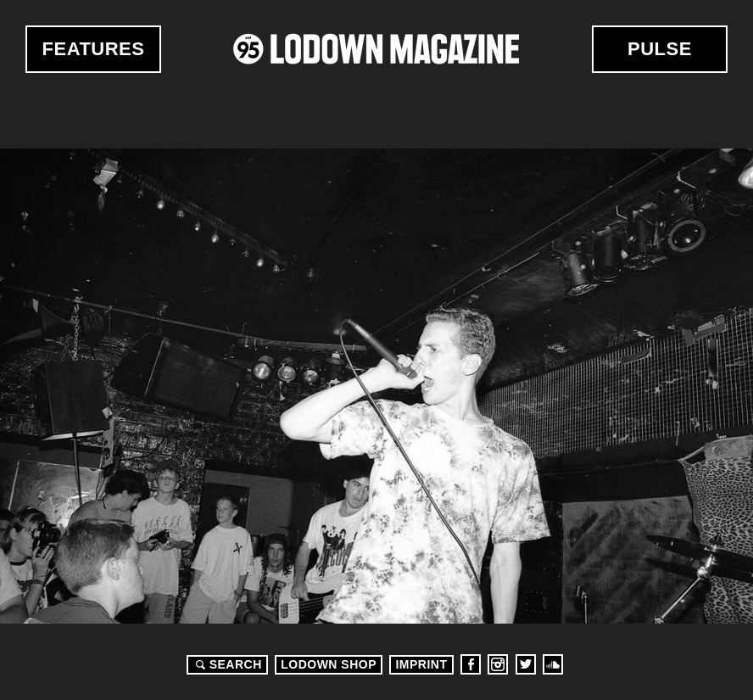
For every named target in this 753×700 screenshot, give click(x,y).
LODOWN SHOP (329, 664)
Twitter (526, 664)
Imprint (421, 664)
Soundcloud (553, 664)
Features (94, 49)
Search (226, 664)
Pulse (660, 49)
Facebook (471, 664)
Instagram (498, 664)
